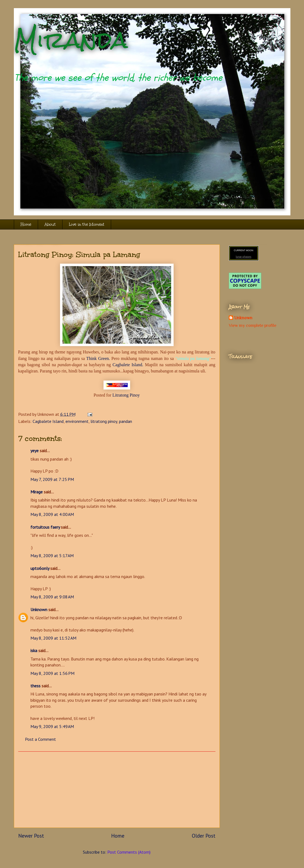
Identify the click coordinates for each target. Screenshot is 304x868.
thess (35, 686)
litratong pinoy (104, 421)
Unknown (39, 609)
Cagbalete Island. (128, 365)
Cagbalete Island (48, 421)
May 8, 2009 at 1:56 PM (52, 673)
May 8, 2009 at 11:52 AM (53, 638)
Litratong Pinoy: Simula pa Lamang (79, 254)
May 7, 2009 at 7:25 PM (52, 479)
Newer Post (31, 836)
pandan (126, 421)
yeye (35, 451)
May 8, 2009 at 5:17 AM (52, 556)
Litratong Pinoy (126, 395)
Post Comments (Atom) (129, 852)
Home (26, 224)
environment (77, 421)
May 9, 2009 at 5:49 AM (52, 726)
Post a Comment (40, 739)
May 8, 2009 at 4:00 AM (52, 514)
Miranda (71, 40)
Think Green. (98, 358)
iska (34, 650)
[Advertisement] (117, 790)
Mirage (37, 492)
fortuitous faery (45, 527)
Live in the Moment (87, 224)
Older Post (204, 836)
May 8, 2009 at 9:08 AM (52, 597)
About (50, 224)
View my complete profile (253, 325)
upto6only (40, 568)
